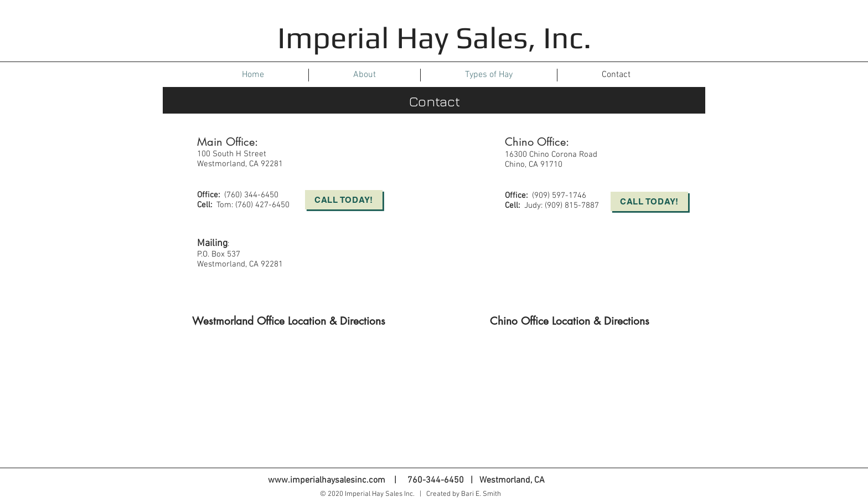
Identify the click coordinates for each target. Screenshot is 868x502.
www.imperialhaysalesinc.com (327, 480)
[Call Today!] (344, 200)
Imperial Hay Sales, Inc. (434, 37)
